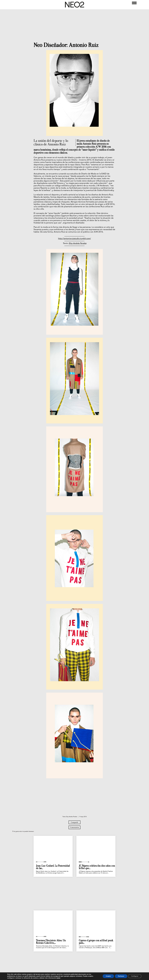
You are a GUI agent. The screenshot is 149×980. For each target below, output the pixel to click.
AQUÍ (58, 978)
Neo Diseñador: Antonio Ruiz (66, 45)
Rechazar (121, 976)
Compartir (74, 822)
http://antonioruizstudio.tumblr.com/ (74, 239)
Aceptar (108, 976)
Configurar (135, 976)
